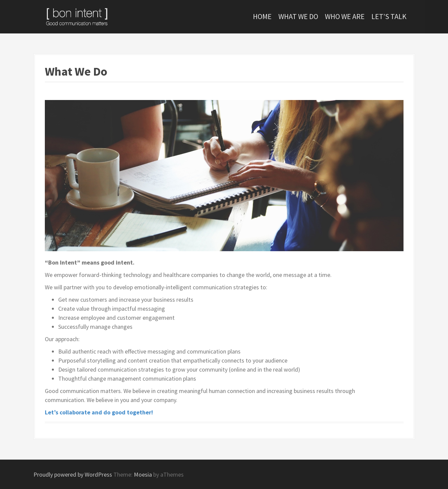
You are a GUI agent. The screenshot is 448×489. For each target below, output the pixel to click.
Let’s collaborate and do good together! (99, 412)
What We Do (298, 16)
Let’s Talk (389, 16)
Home (262, 16)
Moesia (143, 474)
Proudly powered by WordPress (73, 474)
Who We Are (345, 16)
